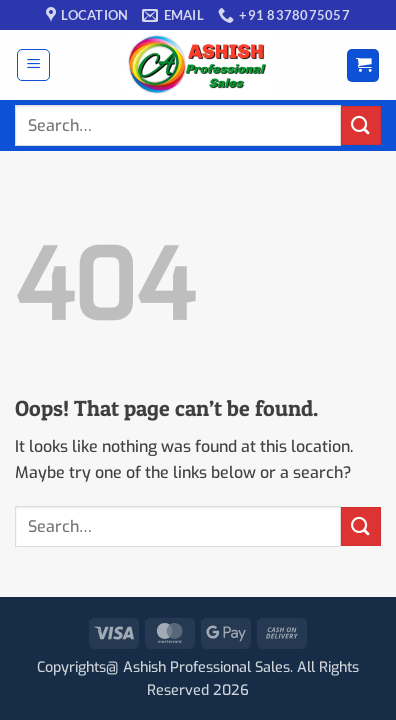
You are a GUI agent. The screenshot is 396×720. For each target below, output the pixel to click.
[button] (33, 65)
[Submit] (361, 125)
